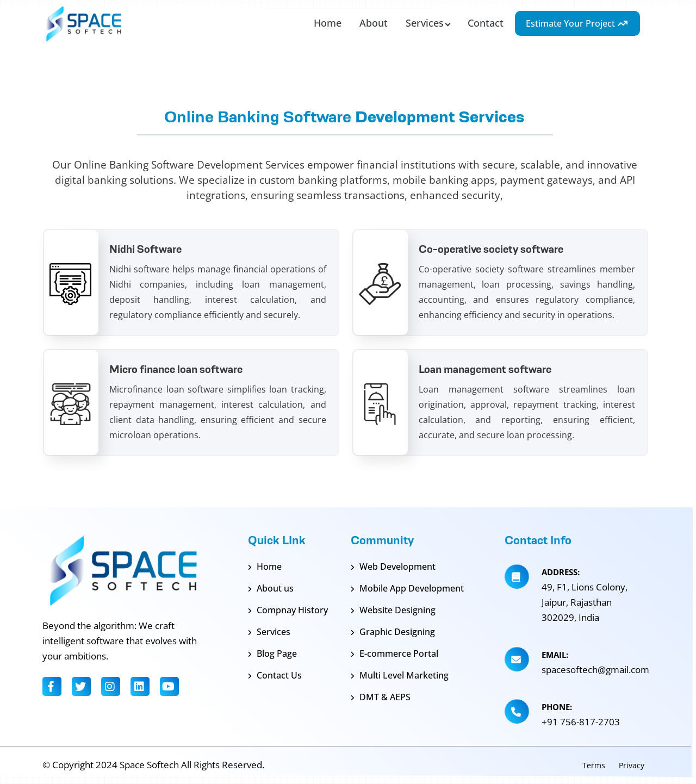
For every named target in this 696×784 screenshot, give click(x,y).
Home (265, 567)
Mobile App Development (407, 588)
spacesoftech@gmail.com (595, 670)
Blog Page (272, 654)
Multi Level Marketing (400, 675)
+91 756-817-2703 (581, 722)
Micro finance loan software (176, 369)
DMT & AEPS (381, 697)
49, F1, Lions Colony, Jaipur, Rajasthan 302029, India (585, 602)
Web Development (393, 567)
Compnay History (288, 610)
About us (271, 588)
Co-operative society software (491, 249)
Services (269, 632)
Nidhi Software (145, 249)
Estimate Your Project (577, 23)
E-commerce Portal (394, 654)
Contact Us (275, 675)
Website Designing (393, 610)
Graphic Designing (393, 632)
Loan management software (485, 369)
